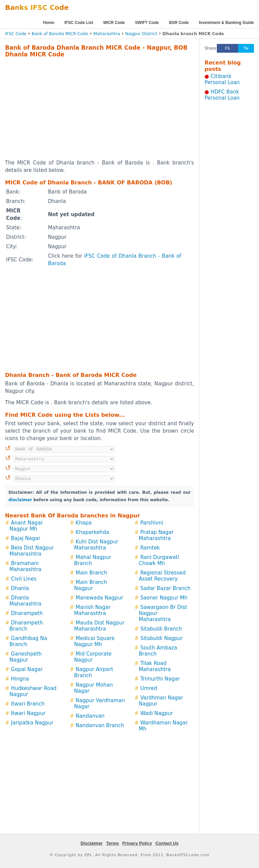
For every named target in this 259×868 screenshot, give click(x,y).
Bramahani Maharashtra (25, 566)
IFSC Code (16, 34)
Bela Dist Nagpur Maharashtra (32, 551)
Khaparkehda (92, 532)
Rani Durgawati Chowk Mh (159, 560)
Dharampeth (27, 613)
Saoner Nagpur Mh (164, 598)
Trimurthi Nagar (160, 679)
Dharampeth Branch (26, 626)
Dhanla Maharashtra (25, 601)
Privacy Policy (137, 843)
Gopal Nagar (27, 669)
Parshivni (152, 523)
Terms (112, 843)
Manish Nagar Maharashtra (92, 610)
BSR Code (179, 23)
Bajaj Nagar (26, 538)
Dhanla (20, 588)
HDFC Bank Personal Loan (222, 95)
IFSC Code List (79, 23)
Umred (149, 688)
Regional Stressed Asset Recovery (162, 576)
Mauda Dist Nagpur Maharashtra (99, 626)
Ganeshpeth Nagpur (26, 657)
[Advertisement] (91, 108)
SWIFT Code (147, 23)
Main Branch (91, 573)
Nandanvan (90, 716)
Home (49, 23)
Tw (246, 48)
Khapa (83, 523)
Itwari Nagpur (28, 713)
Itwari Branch (28, 704)
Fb (227, 48)
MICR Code (114, 23)
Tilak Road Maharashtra (155, 666)
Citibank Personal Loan (222, 79)
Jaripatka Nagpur (32, 723)
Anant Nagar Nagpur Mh (26, 526)
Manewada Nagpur (99, 598)
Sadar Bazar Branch (165, 588)
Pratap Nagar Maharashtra (156, 535)
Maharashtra (107, 34)
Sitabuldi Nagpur (162, 638)
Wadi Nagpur (157, 713)
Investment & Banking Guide (226, 23)
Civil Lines (24, 579)
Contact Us (167, 843)
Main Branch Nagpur (91, 585)
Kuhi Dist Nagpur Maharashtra (96, 545)
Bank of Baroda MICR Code (60, 34)
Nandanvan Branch (100, 725)
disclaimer (20, 500)
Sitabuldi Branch (161, 629)
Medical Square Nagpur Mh (94, 641)
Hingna (20, 679)
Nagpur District (141, 34)
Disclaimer (92, 843)
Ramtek (150, 548)
